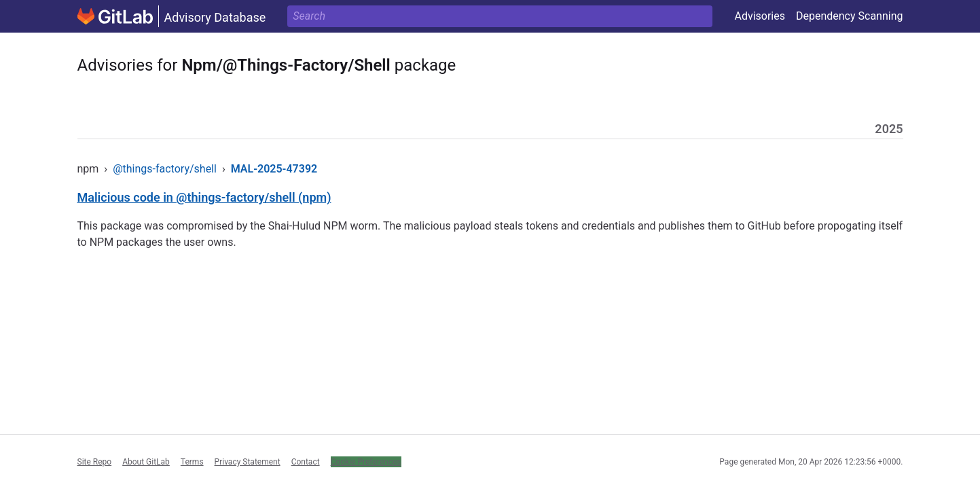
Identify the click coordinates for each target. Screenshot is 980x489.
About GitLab (146, 462)
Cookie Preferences (366, 462)
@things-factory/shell (165, 169)
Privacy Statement (248, 462)
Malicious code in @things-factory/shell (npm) (204, 197)
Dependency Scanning (850, 16)
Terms (192, 462)
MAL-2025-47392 (274, 169)
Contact (306, 462)
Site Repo (95, 462)
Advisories (760, 16)
